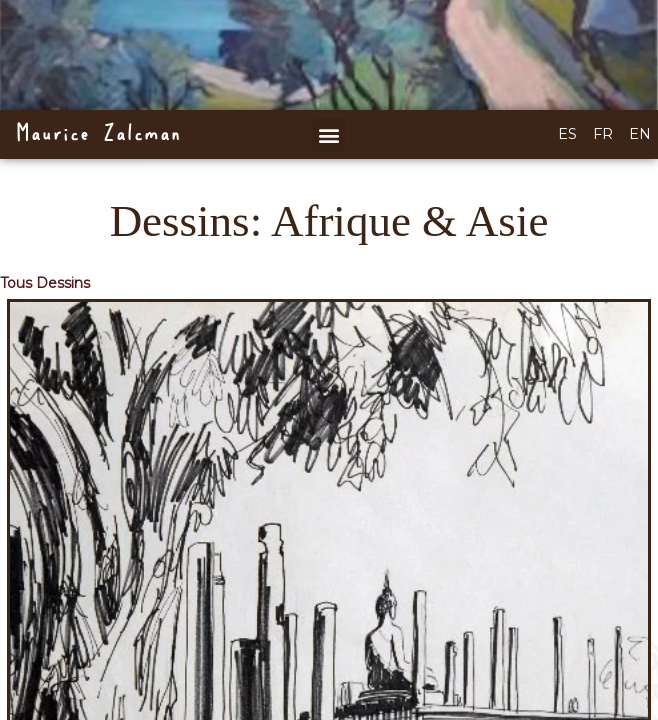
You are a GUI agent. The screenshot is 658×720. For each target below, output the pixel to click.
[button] (328, 134)
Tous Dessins (45, 283)
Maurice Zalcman (97, 134)
